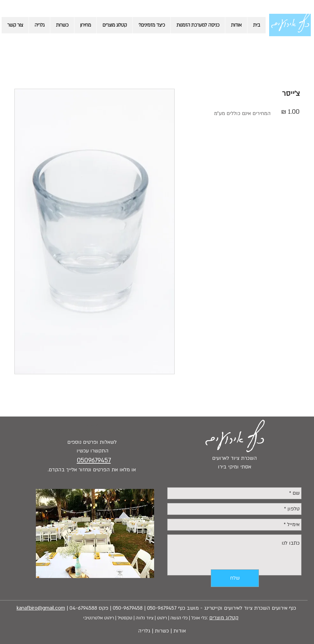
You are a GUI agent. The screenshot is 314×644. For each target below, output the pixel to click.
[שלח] (235, 578)
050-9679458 (128, 608)
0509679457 (94, 460)
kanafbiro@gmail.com (41, 608)
